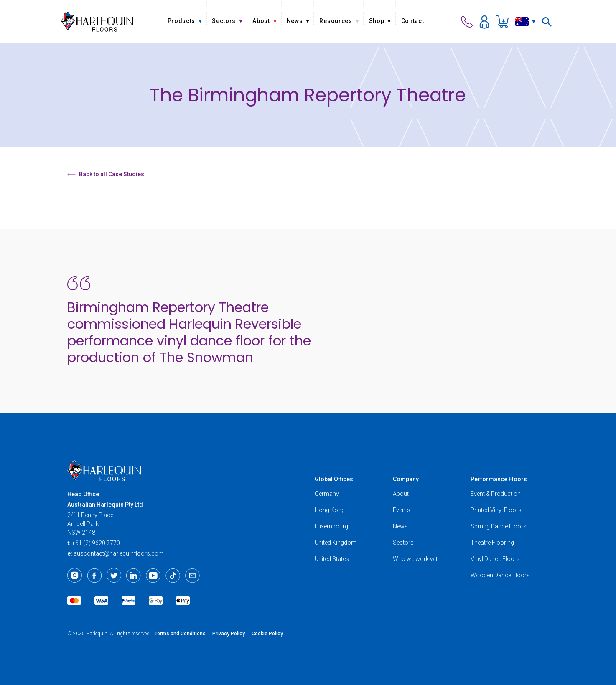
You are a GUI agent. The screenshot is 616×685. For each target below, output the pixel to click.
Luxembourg (331, 526)
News (400, 526)
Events (402, 510)
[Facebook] (94, 576)
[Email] (192, 576)
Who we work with (417, 559)
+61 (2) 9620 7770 (96, 543)
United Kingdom (336, 543)
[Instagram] (75, 576)
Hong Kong (330, 510)
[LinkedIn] (134, 576)
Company (406, 479)
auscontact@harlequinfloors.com (119, 553)
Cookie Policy (267, 634)
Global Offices (334, 479)
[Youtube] (153, 576)
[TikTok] (173, 576)
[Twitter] (114, 576)
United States (332, 559)
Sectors (403, 543)
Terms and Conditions (180, 634)
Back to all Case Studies (106, 174)
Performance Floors (499, 479)
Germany (327, 494)
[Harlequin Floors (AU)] (97, 22)
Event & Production (496, 494)
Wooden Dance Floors (500, 575)
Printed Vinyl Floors (496, 510)
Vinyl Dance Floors (495, 559)
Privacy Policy (229, 634)
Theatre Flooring (492, 543)
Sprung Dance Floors (499, 526)
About (401, 494)
